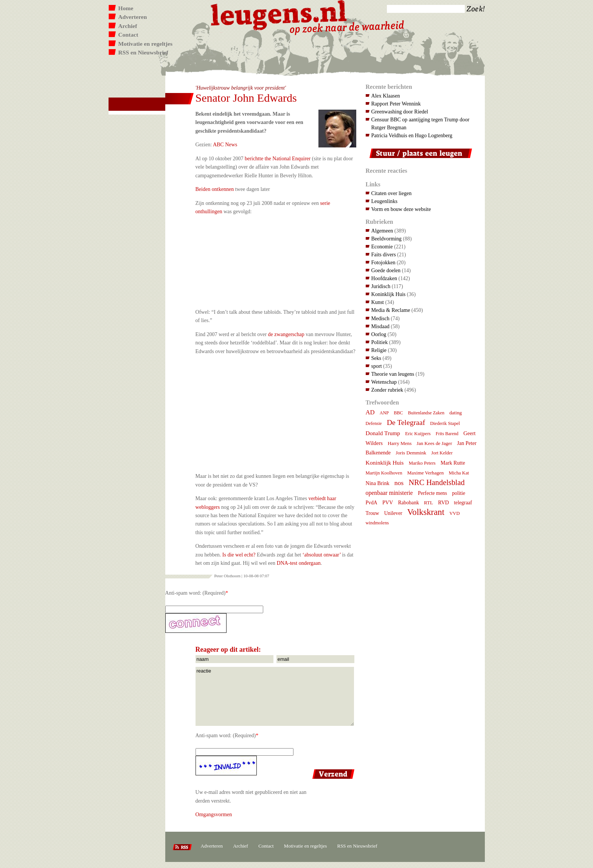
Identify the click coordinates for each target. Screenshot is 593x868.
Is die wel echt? (239, 555)
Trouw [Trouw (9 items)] (373, 513)
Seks (376, 358)
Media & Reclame (391, 310)
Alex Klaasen (386, 96)
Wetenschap (384, 382)
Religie (379, 350)
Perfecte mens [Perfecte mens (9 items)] (432, 493)
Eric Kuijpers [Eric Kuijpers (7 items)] (418, 434)
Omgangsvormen (214, 814)
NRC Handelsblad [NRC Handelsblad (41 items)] (436, 482)
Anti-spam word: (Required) (196, 593)
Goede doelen (386, 270)
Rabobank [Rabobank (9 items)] (408, 503)
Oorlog (379, 334)
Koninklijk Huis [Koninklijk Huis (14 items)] (385, 463)
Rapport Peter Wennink (396, 104)
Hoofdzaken (384, 278)
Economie (382, 246)
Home (126, 8)
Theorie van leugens (393, 374)
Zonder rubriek (387, 390)
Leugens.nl (279, 14)
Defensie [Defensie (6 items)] (374, 423)
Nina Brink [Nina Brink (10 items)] (378, 483)
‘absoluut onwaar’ (322, 555)
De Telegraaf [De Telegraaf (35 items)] (406, 422)
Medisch (380, 318)
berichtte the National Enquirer (278, 158)
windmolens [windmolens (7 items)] (377, 523)
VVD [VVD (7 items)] (454, 513)
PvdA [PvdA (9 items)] (372, 503)
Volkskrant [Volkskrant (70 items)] (426, 512)
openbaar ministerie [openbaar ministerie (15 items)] (389, 493)
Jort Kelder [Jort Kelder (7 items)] (442, 453)
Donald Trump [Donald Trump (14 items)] (383, 433)
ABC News (225, 144)
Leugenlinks (384, 201)
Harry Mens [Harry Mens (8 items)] (400, 443)
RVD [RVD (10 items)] (443, 502)
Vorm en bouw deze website (401, 209)
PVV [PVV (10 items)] (388, 502)
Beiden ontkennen (215, 189)
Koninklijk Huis (389, 294)
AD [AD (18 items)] (370, 412)
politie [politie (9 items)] (459, 493)
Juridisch (381, 286)
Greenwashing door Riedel (400, 112)
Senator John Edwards (246, 98)
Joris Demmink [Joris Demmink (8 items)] (411, 453)
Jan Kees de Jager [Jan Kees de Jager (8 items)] (435, 443)
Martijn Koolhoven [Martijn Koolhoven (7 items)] (384, 473)
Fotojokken (383, 262)
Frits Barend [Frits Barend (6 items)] (447, 434)
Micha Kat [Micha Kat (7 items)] (459, 473)
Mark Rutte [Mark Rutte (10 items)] (453, 463)
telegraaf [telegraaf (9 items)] (463, 503)
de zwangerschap (286, 334)
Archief (128, 26)
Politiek (380, 342)
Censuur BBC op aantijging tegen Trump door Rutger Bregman (421, 123)
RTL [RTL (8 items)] (428, 503)
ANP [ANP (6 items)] (384, 413)
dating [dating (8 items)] (456, 413)
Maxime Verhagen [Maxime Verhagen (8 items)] (425, 473)
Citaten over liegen (392, 193)
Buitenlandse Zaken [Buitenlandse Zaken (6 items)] (426, 413)
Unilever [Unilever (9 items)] (393, 513)
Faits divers (384, 254)
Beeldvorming (387, 239)
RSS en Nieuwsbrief (144, 52)
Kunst (378, 302)
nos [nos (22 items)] (399, 483)
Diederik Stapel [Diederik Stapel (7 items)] (445, 423)
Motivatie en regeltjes (145, 44)
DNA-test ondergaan (299, 563)
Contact (128, 35)
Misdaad (380, 326)
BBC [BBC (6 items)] (398, 413)
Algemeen (382, 231)
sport (377, 366)
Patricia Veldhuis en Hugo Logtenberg (412, 135)
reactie (275, 696)
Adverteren (133, 17)
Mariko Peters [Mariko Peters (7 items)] (422, 463)
